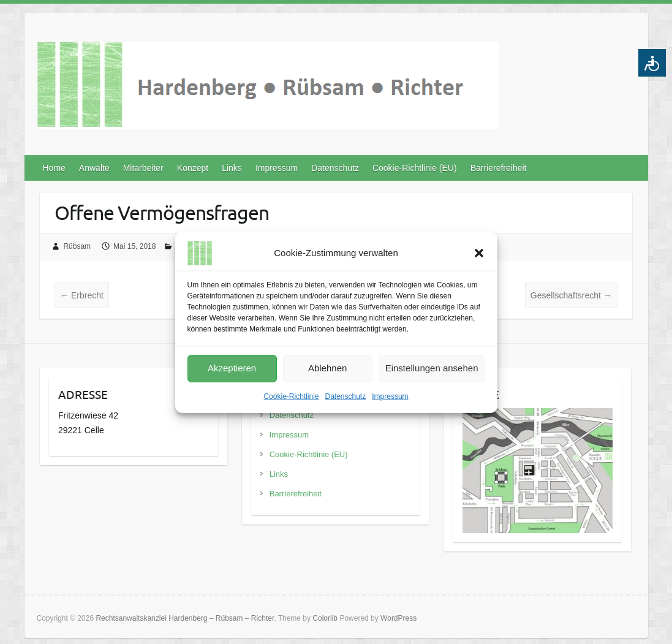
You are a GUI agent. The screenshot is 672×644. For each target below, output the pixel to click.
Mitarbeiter (143, 168)
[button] (479, 253)
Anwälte (94, 168)
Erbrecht (82, 295)
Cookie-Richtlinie (291, 396)
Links (232, 168)
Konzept (193, 168)
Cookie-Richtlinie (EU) (415, 168)
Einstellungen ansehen (432, 368)
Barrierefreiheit (499, 168)
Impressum (390, 396)
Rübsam (77, 246)
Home (54, 168)
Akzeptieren (232, 368)
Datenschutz (346, 396)
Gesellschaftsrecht (571, 295)
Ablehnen (327, 368)
